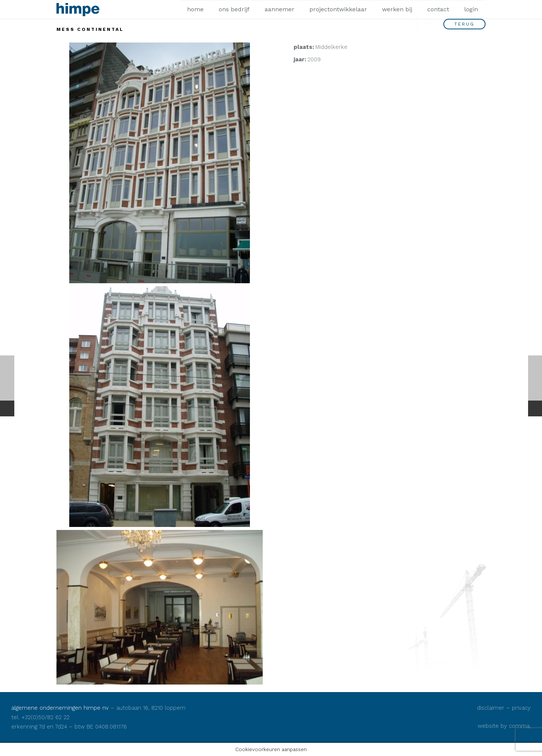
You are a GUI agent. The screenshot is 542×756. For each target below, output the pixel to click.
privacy (521, 708)
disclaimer (491, 708)
